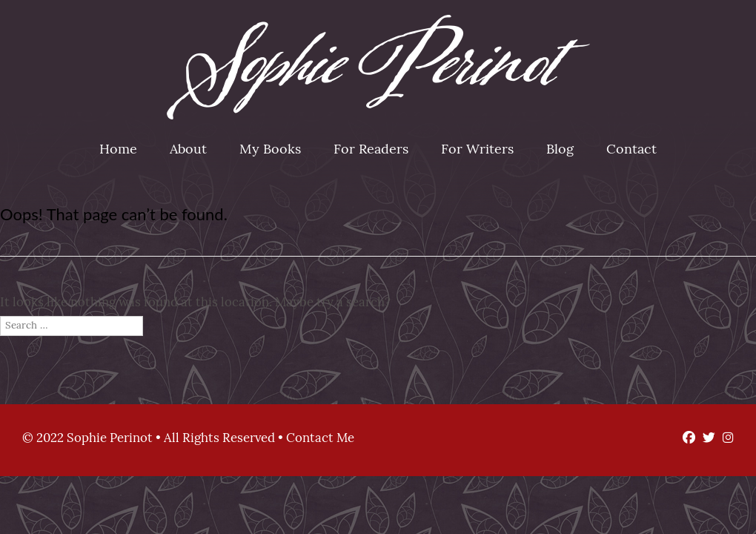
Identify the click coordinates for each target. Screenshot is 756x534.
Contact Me (320, 439)
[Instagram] (724, 439)
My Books (270, 150)
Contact (631, 150)
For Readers (371, 150)
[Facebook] (685, 439)
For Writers (477, 150)
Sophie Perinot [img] (378, 67)
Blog (560, 150)
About (188, 150)
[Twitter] (705, 439)
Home (118, 150)
